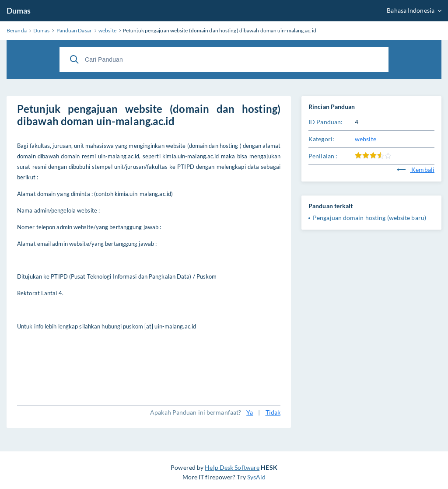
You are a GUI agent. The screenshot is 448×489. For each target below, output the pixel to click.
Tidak (273, 412)
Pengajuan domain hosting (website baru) (369, 218)
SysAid (257, 477)
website (366, 139)
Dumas (19, 10)
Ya (250, 412)
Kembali (416, 169)
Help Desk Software (232, 467)
